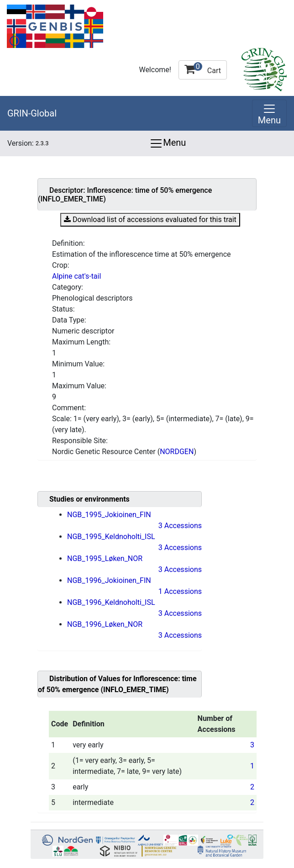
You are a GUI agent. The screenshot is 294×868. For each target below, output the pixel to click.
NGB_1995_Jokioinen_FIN (109, 515)
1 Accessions (180, 591)
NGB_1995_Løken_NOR (105, 558)
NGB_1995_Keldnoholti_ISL (111, 537)
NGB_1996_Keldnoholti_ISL (111, 602)
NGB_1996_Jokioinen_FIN (109, 580)
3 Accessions (180, 526)
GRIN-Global (32, 113)
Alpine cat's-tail (76, 276)
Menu (168, 143)
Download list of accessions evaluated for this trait (150, 220)
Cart (203, 69)
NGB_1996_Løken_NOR (105, 624)
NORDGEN (177, 452)
